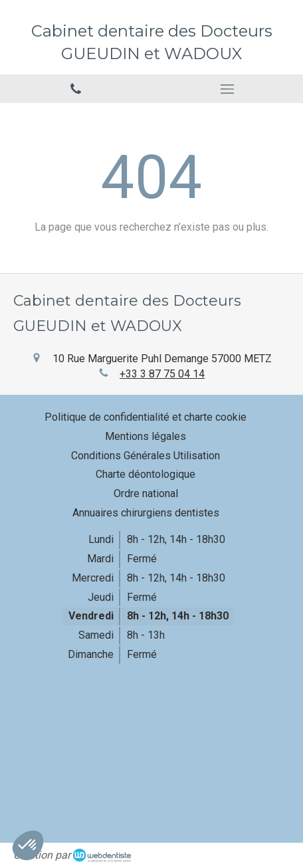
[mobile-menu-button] (227, 89)
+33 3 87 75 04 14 (162, 374)
